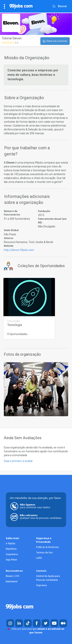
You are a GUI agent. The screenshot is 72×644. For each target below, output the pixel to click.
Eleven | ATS (13, 576)
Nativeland (12, 581)
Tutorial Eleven (12, 38)
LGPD (39, 558)
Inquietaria (12, 554)
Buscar (62, 6)
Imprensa (41, 585)
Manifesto (11, 549)
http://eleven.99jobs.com (19, 250)
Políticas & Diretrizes (47, 547)
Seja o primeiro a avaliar (18, 461)
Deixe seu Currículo (55, 41)
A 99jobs (11, 543)
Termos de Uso (44, 552)
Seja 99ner (12, 560)
